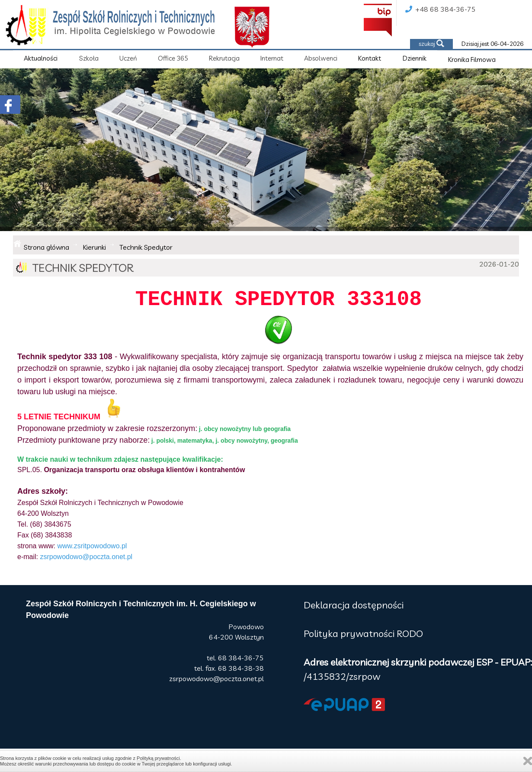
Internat (272, 58)
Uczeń (128, 58)
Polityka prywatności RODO (363, 634)
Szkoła (89, 58)
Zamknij (528, 761)
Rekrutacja (224, 58)
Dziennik (415, 58)
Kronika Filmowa (472, 60)
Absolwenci (321, 58)
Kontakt (370, 58)
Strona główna (46, 247)
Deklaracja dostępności (354, 605)
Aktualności (41, 58)
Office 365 (173, 58)
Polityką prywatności (158, 758)
